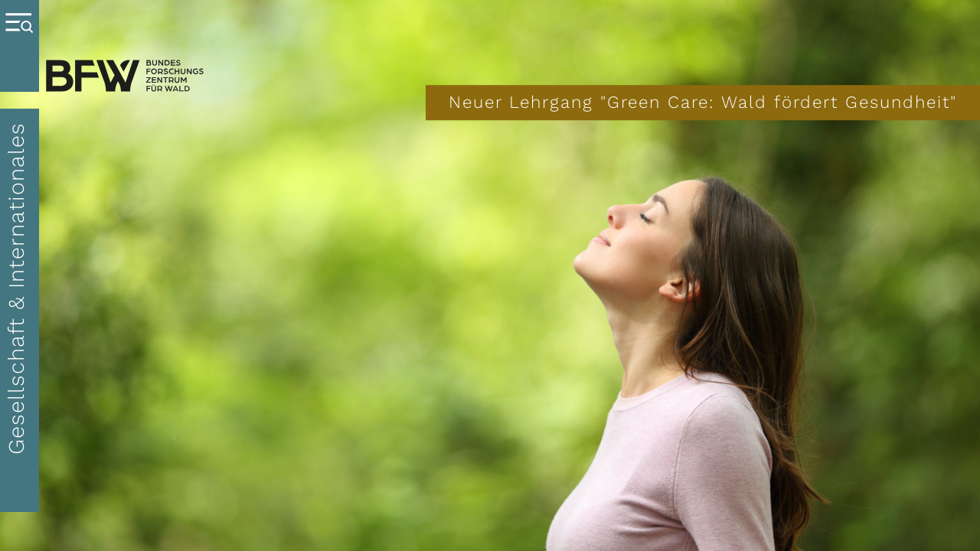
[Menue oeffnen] (20, 46)
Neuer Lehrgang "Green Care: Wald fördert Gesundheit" (703, 102)
